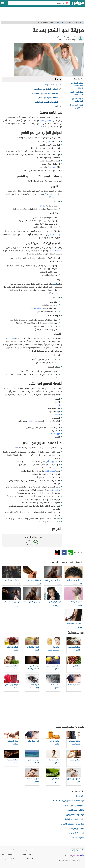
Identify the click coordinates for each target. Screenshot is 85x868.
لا (29, 543)
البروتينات (53, 167)
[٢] (18, 137)
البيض (55, 284)
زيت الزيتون (38, 308)
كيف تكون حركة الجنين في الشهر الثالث (68, 801)
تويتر (58, 552)
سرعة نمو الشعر (46, 120)
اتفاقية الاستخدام (8, 854)
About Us (30, 859)
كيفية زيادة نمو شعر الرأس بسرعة (77, 85)
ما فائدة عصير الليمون (75, 810)
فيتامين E (49, 194)
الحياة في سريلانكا (77, 829)
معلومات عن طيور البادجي (74, 805)
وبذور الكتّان (32, 421)
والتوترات (48, 142)
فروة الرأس (50, 461)
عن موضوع (30, 850)
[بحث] (67, 3)
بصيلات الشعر (57, 251)
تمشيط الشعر (50, 471)
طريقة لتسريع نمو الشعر (77, 100)
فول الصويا (56, 434)
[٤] (16, 447)
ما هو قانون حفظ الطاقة (74, 819)
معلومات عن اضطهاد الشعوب (72, 824)
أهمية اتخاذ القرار (77, 838)
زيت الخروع (41, 206)
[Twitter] (77, 850)
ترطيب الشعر (55, 490)
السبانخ (57, 405)
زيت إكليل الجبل (54, 235)
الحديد (60, 290)
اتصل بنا (11, 850)
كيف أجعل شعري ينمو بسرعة (76, 93)
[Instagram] (73, 850)
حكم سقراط (79, 796)
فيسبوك (64, 552)
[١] (42, 126)
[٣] (50, 197)
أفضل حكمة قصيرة (77, 833)
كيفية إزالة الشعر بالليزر (75, 815)
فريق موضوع (10, 859)
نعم (35, 543)
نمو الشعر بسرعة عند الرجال (76, 106)
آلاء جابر (60, 37)
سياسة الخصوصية (28, 854)
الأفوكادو (56, 415)
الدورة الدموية (11, 338)
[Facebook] (82, 850)
